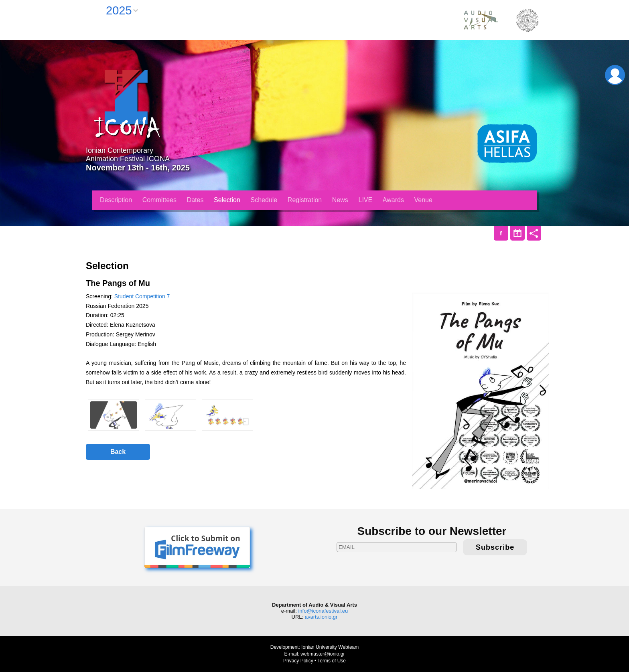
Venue (423, 200)
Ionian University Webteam (330, 647)
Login (615, 75)
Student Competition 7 (142, 296)
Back (118, 452)
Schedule (264, 200)
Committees (159, 200)
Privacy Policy (298, 661)
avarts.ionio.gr (321, 617)
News (340, 200)
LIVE (366, 200)
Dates (195, 200)
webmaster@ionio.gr (323, 654)
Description (116, 200)
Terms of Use (332, 661)
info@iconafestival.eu (323, 611)
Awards (393, 200)
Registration (305, 200)
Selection (227, 200)
